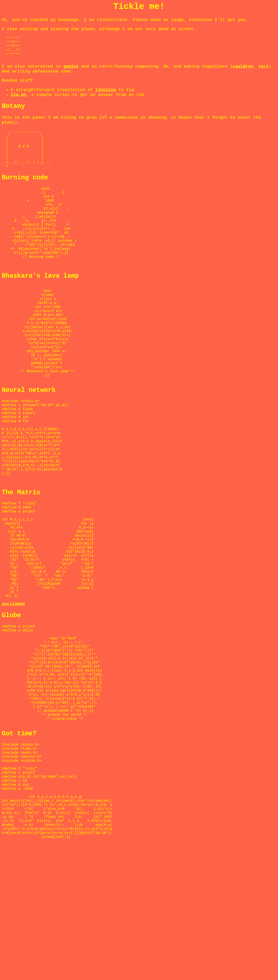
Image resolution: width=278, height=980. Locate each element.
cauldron (243, 72)
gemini (71, 72)
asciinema (13, 698)
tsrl (263, 72)
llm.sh (18, 100)
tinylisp (106, 95)
